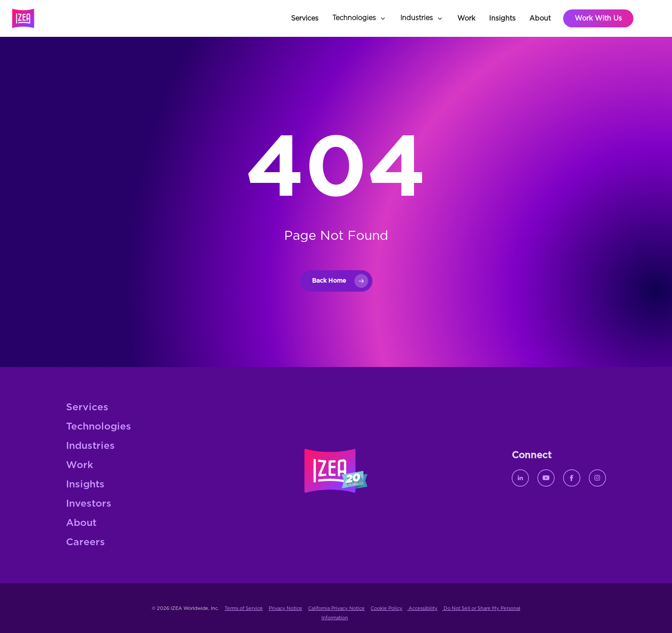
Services (87, 408)
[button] (359, 18)
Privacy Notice (285, 608)
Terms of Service (244, 608)
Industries (90, 446)
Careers (85, 542)
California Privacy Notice (336, 608)
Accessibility (422, 608)
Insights (85, 485)
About (81, 523)
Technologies (99, 427)
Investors (89, 504)
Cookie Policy (387, 608)
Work (79, 465)
